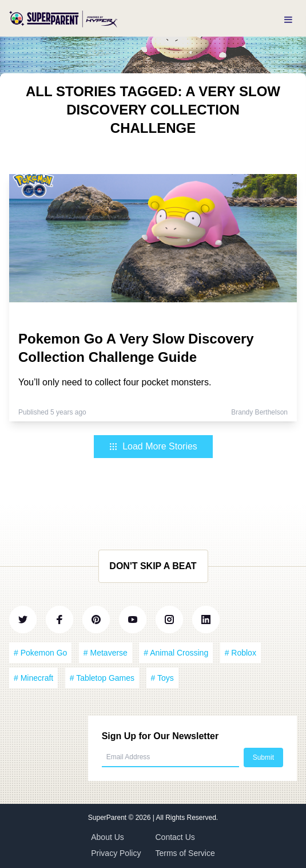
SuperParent (108, 818)
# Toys (162, 678)
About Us (108, 837)
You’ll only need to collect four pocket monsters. (115, 382)
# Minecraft (33, 678)
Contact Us (175, 837)
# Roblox (241, 653)
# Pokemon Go (40, 653)
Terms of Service (185, 853)
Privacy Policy (116, 853)
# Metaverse (106, 653)
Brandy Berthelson (259, 412)
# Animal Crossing (176, 653)
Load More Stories (153, 446)
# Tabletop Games (102, 678)
